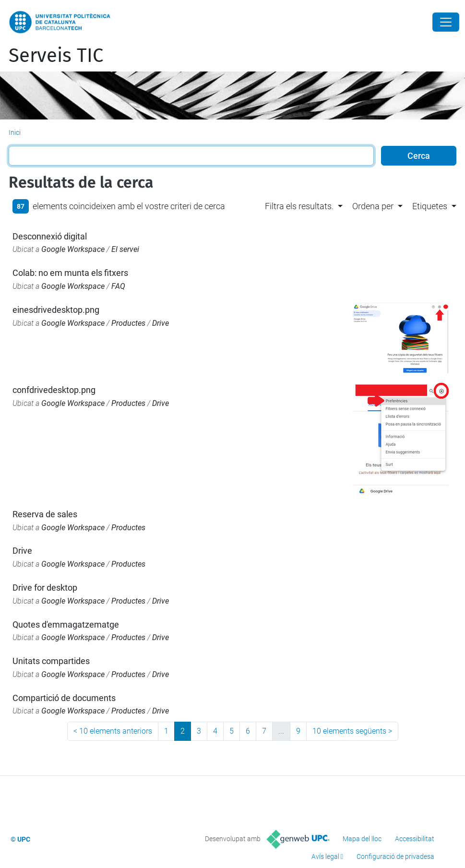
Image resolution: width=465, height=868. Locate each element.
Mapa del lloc (362, 839)
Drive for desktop (45, 588)
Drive (161, 323)
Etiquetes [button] (430, 206)
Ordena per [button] (373, 206)
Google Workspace (73, 249)
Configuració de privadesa (395, 856)
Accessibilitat (415, 839)
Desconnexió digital (50, 236)
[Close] (446, 22)
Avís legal (325, 856)
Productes (128, 323)
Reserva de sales (45, 514)
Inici (15, 132)
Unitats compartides (51, 661)
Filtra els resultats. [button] (299, 206)
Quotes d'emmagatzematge (66, 624)
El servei (125, 249)
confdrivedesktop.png (54, 390)
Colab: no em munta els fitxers (70, 273)
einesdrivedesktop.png (56, 310)
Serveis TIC (56, 56)
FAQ (118, 286)
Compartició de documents (64, 698)
